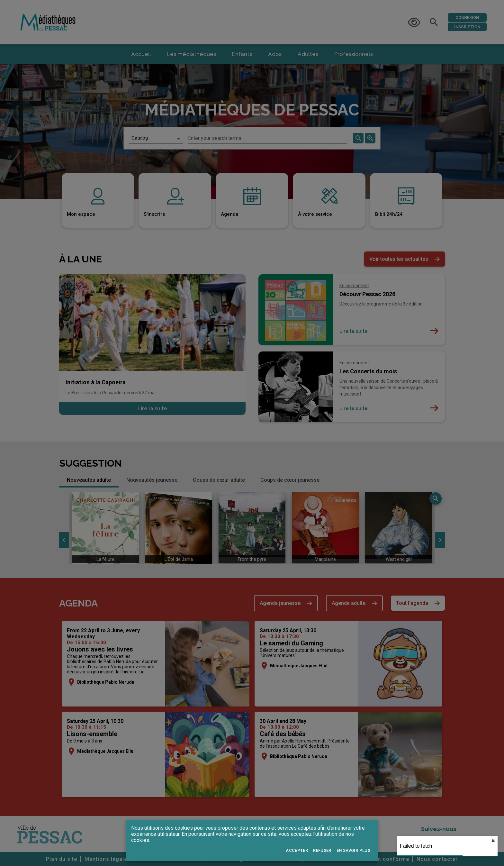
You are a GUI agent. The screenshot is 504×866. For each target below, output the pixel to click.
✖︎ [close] (493, 841)
